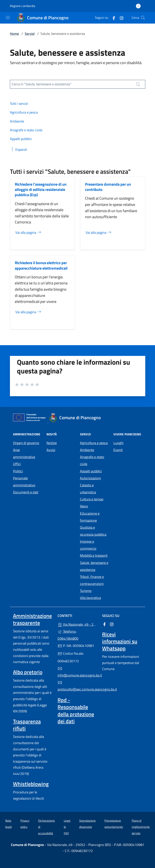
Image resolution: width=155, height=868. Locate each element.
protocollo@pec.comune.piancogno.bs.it (77, 686)
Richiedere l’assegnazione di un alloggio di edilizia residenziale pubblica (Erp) (41, 189)
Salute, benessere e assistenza (94, 566)
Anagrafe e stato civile (92, 460)
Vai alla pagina (28, 232)
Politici (18, 471)
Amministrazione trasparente (32, 619)
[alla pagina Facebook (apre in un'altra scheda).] (112, 18)
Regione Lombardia (23, 6)
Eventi (118, 450)
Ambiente (87, 450)
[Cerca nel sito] (143, 18)
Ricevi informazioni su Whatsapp (120, 641)
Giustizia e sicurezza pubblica (93, 531)
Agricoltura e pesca (94, 443)
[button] (18, 150)
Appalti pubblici (91, 471)
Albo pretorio (28, 672)
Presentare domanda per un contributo (108, 187)
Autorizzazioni (90, 478)
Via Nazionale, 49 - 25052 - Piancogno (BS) (77, 624)
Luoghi (118, 443)
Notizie (52, 443)
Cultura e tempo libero (92, 503)
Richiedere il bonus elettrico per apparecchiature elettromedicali (41, 265)
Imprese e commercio (88, 545)
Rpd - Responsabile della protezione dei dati (76, 710)
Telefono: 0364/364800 (68, 635)
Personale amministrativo (24, 482)
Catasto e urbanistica (88, 489)
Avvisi (51, 450)
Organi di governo (26, 443)
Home (14, 34)
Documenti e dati (26, 492)
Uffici (17, 464)
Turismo (86, 591)
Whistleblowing (31, 784)
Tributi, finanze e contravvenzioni (92, 580)
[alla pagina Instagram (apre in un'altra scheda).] (120, 18)
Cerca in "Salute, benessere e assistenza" (42, 84)
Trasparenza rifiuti (27, 725)
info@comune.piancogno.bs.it (77, 672)
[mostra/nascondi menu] (8, 18)
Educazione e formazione (90, 517)
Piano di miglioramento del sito (141, 827)
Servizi (30, 34)
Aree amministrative (24, 453)
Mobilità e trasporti (94, 555)
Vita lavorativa (90, 598)
